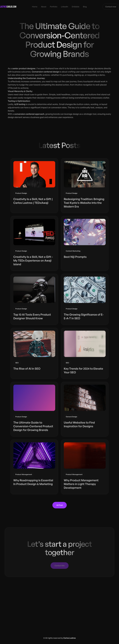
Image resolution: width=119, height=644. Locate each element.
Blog (85, 7)
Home (35, 7)
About (44, 7)
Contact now (111, 7)
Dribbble (76, 7)
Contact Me (60, 565)
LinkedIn (65, 7)
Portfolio (54, 7)
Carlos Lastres (69, 638)
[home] (8, 7)
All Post (60, 505)
